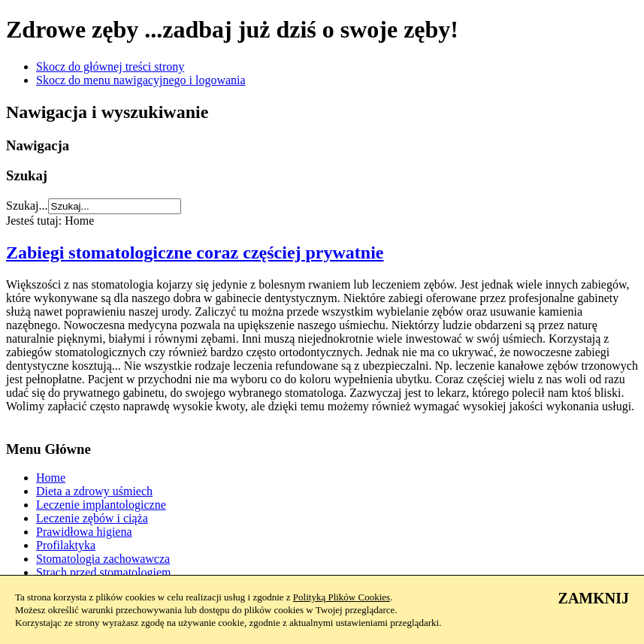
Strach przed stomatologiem (104, 572)
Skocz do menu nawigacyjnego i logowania (141, 80)
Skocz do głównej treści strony (110, 67)
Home (51, 478)
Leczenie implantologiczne (101, 505)
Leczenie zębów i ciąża (92, 518)
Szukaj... (27, 206)
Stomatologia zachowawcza (103, 559)
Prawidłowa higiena (84, 532)
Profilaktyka (66, 545)
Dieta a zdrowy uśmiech (94, 491)
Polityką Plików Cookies (342, 597)
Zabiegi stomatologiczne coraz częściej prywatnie (195, 252)
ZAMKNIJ (594, 598)
